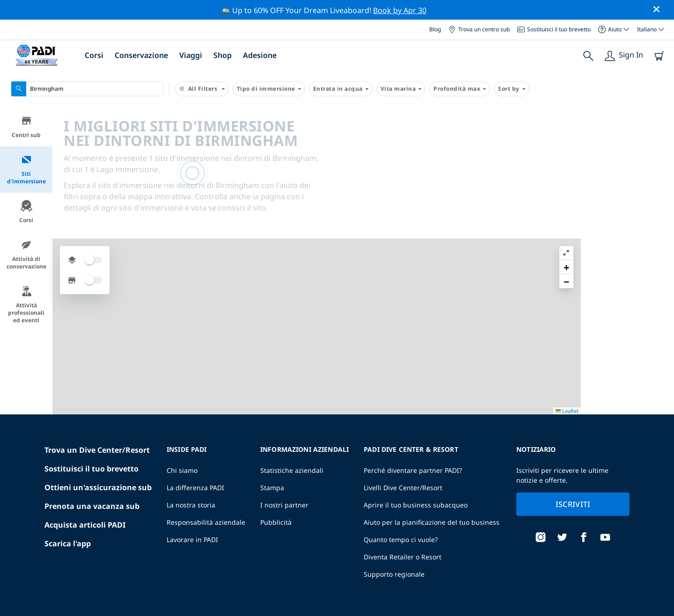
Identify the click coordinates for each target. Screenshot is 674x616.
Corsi (94, 55)
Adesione (260, 55)
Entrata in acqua (341, 89)
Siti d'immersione (26, 170)
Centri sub (26, 127)
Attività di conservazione (26, 255)
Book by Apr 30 (400, 10)
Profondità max (460, 89)
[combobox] (87, 89)
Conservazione (141, 55)
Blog (435, 29)
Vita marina (401, 89)
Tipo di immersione (269, 89)
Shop (223, 55)
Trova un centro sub (479, 29)
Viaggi (191, 55)
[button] (659, 136)
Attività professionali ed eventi (26, 305)
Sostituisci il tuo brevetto (554, 29)
